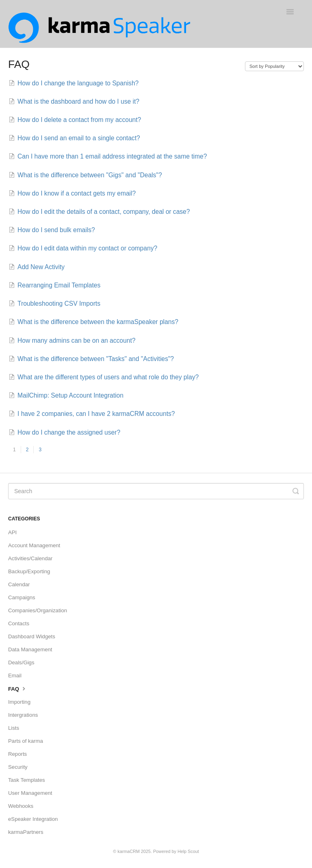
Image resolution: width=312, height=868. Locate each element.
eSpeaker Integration (33, 819)
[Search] (156, 491)
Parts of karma (26, 741)
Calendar (19, 584)
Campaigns (22, 597)
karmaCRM (129, 851)
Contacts (19, 623)
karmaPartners (26, 832)
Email (15, 675)
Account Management (34, 545)
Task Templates (27, 780)
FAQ (18, 688)
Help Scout (188, 851)
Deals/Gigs (21, 662)
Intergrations (23, 715)
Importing (19, 702)
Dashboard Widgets (32, 636)
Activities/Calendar (30, 558)
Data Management (30, 649)
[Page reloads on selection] (274, 66)
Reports (17, 754)
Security (18, 767)
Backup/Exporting (29, 571)
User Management (30, 793)
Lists (14, 728)
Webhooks (21, 806)
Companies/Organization (38, 610)
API (12, 532)
